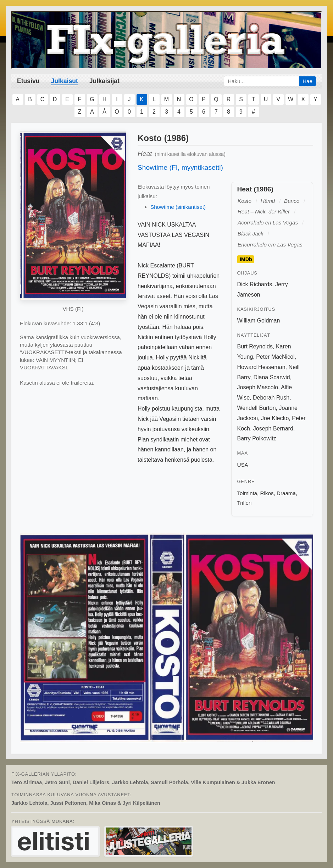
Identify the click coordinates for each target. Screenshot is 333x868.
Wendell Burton (257, 408)
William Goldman (259, 321)
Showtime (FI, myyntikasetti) (180, 167)
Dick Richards (255, 284)
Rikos (267, 493)
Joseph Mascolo (258, 387)
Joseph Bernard (273, 428)
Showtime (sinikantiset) (178, 207)
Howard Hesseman (261, 367)
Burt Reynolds (255, 346)
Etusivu (28, 81)
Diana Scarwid (271, 377)
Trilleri (245, 503)
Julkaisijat (104, 81)
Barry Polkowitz (257, 438)
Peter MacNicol (275, 357)
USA (243, 465)
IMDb (246, 259)
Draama (286, 493)
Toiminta (247, 493)
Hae (307, 81)
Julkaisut (65, 81)
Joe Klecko (275, 418)
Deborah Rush (271, 398)
